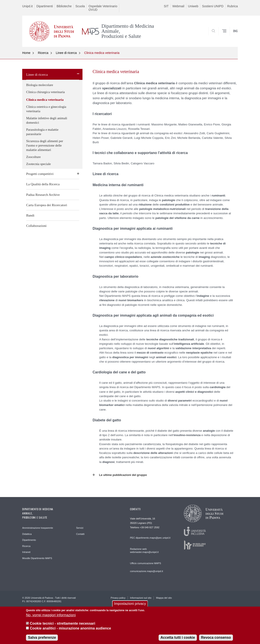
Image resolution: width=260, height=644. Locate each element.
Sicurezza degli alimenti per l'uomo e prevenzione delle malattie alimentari (45, 145)
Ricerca (43, 53)
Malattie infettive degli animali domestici (47, 120)
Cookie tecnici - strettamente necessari (63, 627)
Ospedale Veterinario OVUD (103, 8)
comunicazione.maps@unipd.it (146, 571)
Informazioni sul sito (141, 598)
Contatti (80, 534)
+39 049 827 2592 (150, 527)
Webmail (178, 6)
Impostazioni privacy (130, 607)
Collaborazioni (36, 226)
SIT (166, 6)
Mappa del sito (164, 598)
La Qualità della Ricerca (43, 184)
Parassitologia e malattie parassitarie (42, 132)
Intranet (26, 552)
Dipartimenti (45, 6)
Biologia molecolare (40, 85)
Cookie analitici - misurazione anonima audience (70, 632)
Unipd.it (27, 6)
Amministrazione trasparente (38, 528)
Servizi (80, 528)
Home (26, 53)
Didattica (27, 534)
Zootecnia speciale (38, 164)
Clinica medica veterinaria (102, 53)
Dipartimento (29, 540)
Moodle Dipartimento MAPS (37, 558)
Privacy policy (118, 598)
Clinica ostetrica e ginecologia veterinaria (46, 109)
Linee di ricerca (66, 53)
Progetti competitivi (40, 174)
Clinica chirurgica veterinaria (45, 92)
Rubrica (233, 6)
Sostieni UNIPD (213, 6)
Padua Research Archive (43, 195)
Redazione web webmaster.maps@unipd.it (144, 550)
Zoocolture (33, 157)
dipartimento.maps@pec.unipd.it (153, 538)
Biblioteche (64, 6)
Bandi (30, 215)
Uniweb (193, 6)
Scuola (80, 6)
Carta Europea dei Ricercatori (47, 205)
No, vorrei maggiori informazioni (51, 618)
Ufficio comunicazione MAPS (146, 563)
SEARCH (230, 36)
